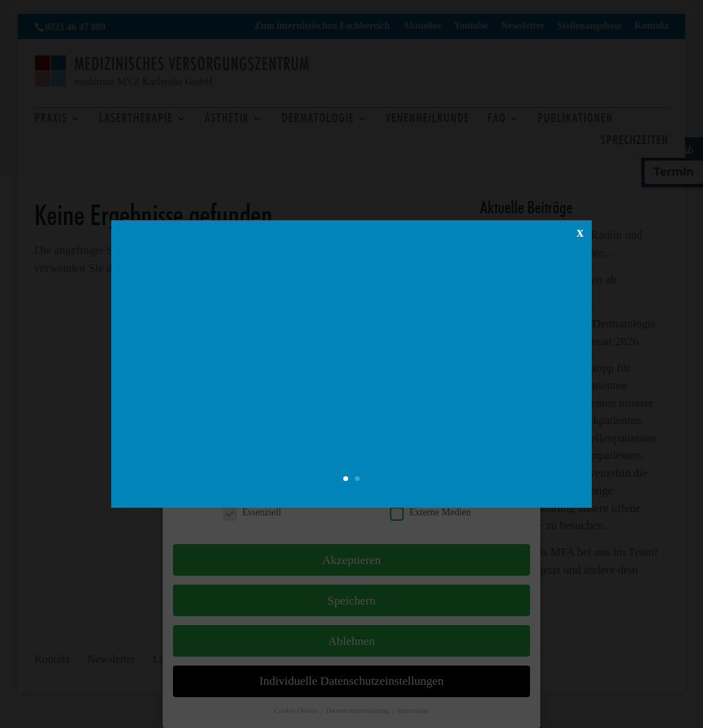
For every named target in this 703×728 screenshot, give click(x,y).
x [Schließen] (580, 231)
